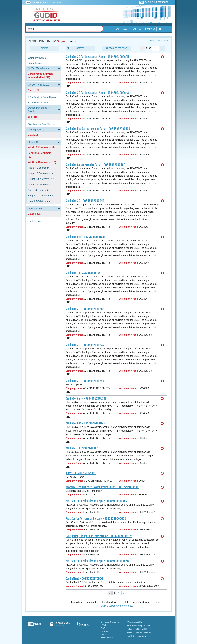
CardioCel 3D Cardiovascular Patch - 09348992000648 (97, 93)
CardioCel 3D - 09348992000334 (85, 345)
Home (117, 29)
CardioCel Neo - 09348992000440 (85, 237)
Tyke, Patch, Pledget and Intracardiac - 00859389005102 (99, 536)
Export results (157, 41)
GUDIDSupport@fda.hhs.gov (116, 606)
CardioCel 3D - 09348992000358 (85, 309)
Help (160, 29)
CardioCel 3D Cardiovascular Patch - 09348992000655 (97, 57)
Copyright (105, 631)
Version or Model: (128, 83)
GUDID (46, 14)
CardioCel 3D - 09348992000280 (85, 381)
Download (150, 29)
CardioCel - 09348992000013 (83, 448)
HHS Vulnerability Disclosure (139, 625)
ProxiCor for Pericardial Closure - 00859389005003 (96, 519)
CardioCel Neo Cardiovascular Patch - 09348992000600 (98, 129)
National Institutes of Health (139, 629)
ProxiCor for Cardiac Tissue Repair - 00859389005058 (97, 561)
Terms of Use (107, 638)
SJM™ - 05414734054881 (81, 473)
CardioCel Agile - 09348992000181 (86, 398)
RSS (103, 628)
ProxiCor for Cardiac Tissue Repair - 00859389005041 (97, 501)
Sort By (80, 48)
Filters (44, 48)
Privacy (104, 635)
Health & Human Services (138, 636)
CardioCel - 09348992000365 (83, 273)
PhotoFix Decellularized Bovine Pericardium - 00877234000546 (102, 487)
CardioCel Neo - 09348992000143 (85, 423)
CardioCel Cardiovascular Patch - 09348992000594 (95, 165)
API (141, 29)
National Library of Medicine (47, 2)
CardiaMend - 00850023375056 (84, 579)
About (126, 29)
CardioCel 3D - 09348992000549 (85, 201)
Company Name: (74, 83)
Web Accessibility (134, 622)
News (134, 29)
